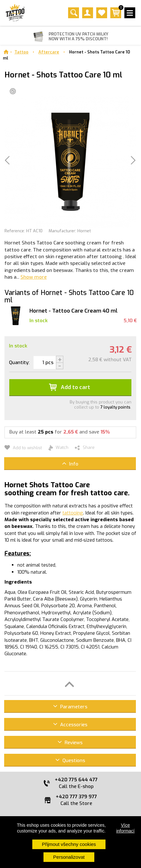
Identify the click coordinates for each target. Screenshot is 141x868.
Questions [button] (70, 760)
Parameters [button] (70, 706)
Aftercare (49, 52)
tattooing (73, 513)
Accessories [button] (70, 724)
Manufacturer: (62, 231)
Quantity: (19, 362)
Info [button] (70, 463)
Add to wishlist (23, 448)
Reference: (15, 231)
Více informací (125, 828)
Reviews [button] (70, 742)
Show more (34, 277)
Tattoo (21, 52)
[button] (70, 683)
